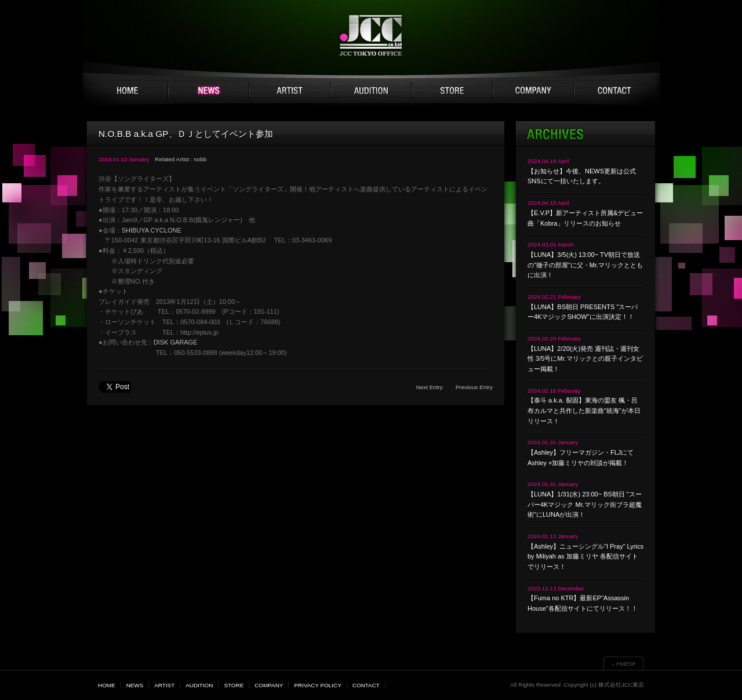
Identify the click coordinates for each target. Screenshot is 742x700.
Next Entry (430, 387)
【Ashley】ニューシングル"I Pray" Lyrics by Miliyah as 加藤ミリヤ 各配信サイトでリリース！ (585, 556)
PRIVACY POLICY (317, 685)
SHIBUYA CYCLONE (152, 230)
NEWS (209, 91)
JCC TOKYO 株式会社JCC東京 (371, 35)
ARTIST (290, 91)
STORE (452, 91)
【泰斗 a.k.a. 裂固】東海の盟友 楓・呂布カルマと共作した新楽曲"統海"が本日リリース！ (584, 410)
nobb (200, 159)
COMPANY (533, 91)
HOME (128, 91)
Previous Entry (474, 387)
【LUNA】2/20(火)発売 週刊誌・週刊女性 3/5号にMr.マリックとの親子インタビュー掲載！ (585, 359)
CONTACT (614, 91)
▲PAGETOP (623, 663)
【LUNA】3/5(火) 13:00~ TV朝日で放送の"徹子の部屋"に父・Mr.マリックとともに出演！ (585, 265)
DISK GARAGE (176, 342)
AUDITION (371, 91)
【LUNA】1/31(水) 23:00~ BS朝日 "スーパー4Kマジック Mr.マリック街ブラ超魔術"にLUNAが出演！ (585, 504)
